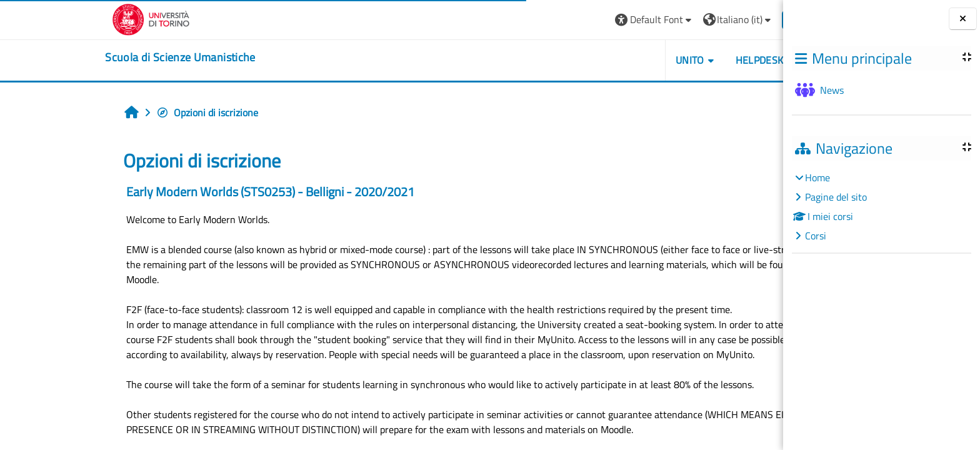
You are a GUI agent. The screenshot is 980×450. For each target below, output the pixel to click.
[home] (104, 57)
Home (817, 177)
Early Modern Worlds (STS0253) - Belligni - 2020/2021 (194, 192)
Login (727, 19)
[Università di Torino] (75, 18)
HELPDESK (683, 60)
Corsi (816, 236)
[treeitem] (881, 207)
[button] (578, 20)
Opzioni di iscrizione (131, 112)
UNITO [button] (613, 60)
